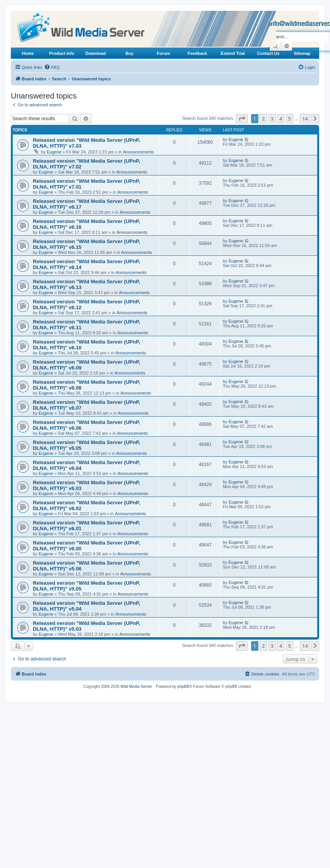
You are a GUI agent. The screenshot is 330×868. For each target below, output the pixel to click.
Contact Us (268, 53)
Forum (163, 53)
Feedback (197, 53)
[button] (242, 119)
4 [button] (281, 119)
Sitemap (302, 53)
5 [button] (290, 119)
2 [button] (263, 119)
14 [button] (305, 119)
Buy (129, 53)
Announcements (138, 152)
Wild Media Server (136, 687)
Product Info (62, 53)
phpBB (183, 687)
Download (96, 53)
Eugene (54, 152)
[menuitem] (52, 67)
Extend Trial (233, 53)
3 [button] (272, 119)
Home (28, 53)
